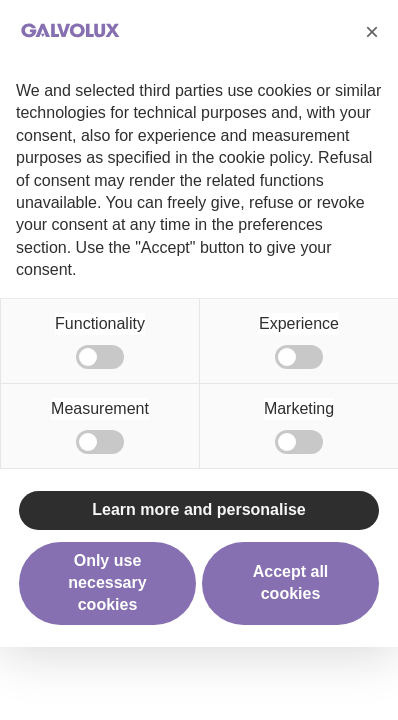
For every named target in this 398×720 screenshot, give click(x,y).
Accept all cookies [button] (291, 582)
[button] (372, 32)
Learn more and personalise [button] (198, 509)
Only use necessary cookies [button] (107, 583)
